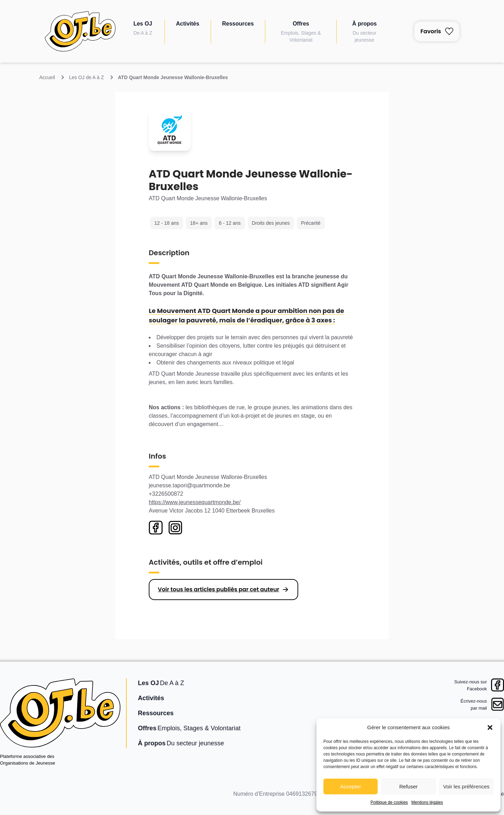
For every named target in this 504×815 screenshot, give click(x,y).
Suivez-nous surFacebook (471, 685)
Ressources (238, 24)
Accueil (47, 77)
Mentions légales (427, 802)
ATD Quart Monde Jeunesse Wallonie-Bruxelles (173, 77)
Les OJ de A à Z (86, 77)
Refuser (409, 786)
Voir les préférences (466, 786)
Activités (188, 24)
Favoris (437, 31)
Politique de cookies (389, 802)
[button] (490, 727)
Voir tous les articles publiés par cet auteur (219, 589)
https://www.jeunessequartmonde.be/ (195, 502)
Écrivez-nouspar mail (474, 705)
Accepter (351, 786)
